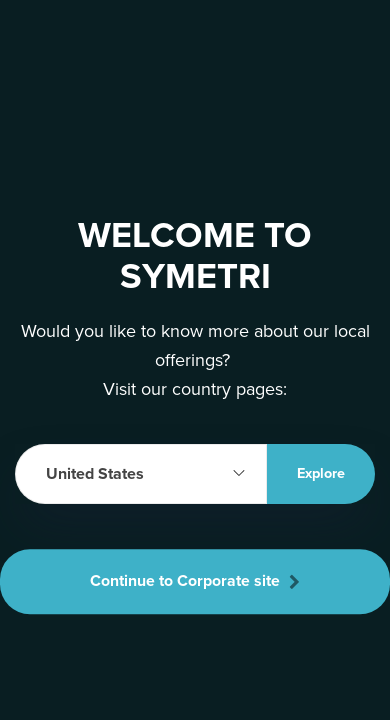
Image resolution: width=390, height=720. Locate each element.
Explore (321, 473)
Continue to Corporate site (195, 581)
